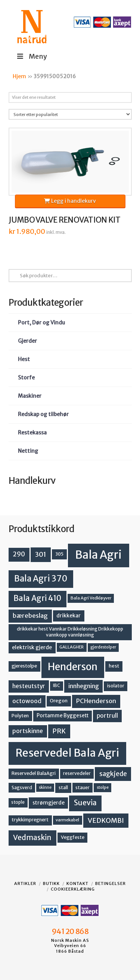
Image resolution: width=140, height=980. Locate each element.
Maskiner (30, 396)
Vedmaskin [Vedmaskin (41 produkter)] (32, 837)
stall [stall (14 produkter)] (63, 787)
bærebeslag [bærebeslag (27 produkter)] (30, 616)
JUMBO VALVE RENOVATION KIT (65, 220)
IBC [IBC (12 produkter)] (57, 686)
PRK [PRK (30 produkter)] (59, 731)
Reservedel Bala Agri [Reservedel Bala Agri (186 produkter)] (67, 753)
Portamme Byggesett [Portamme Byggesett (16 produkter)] (63, 716)
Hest (24, 359)
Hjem (19, 76)
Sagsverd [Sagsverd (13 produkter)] (22, 787)
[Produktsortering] (70, 114)
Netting (28, 451)
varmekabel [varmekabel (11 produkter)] (67, 820)
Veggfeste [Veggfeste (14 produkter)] (73, 837)
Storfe (26, 378)
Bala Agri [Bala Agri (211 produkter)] (98, 555)
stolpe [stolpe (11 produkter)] (103, 787)
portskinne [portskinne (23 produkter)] (28, 731)
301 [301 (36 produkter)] (41, 554)
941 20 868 (70, 931)
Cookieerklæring (73, 889)
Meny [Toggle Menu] (32, 56)
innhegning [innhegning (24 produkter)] (84, 686)
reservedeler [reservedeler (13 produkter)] (77, 773)
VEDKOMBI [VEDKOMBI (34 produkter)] (106, 820)
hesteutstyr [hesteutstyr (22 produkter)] (29, 686)
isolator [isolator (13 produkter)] (116, 686)
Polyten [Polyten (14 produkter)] (20, 716)
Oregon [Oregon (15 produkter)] (59, 701)
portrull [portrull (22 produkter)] (107, 716)
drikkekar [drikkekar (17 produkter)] (69, 616)
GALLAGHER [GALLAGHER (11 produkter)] (71, 647)
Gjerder (27, 341)
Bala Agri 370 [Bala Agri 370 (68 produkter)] (41, 578)
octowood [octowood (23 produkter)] (27, 701)
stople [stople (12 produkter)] (18, 802)
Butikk (51, 883)
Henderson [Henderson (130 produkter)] (73, 667)
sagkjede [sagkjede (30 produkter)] (113, 774)
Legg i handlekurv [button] (70, 201)
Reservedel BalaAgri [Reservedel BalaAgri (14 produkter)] (34, 773)
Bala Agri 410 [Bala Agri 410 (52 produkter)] (37, 598)
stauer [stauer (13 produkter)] (83, 787)
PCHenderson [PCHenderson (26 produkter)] (96, 701)
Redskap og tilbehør (43, 414)
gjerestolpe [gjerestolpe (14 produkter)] (24, 666)
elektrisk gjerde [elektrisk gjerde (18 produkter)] (32, 647)
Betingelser (111, 883)
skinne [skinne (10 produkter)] (45, 787)
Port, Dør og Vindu (41, 323)
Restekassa (32, 433)
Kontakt (77, 883)
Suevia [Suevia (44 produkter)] (85, 803)
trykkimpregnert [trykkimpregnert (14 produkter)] (30, 820)
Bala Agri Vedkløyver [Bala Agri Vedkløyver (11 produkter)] (91, 598)
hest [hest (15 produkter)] (114, 666)
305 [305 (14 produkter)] (59, 554)
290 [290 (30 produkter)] (19, 554)
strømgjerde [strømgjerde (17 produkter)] (49, 803)
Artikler (25, 883)
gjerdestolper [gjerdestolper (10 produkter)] (103, 647)
